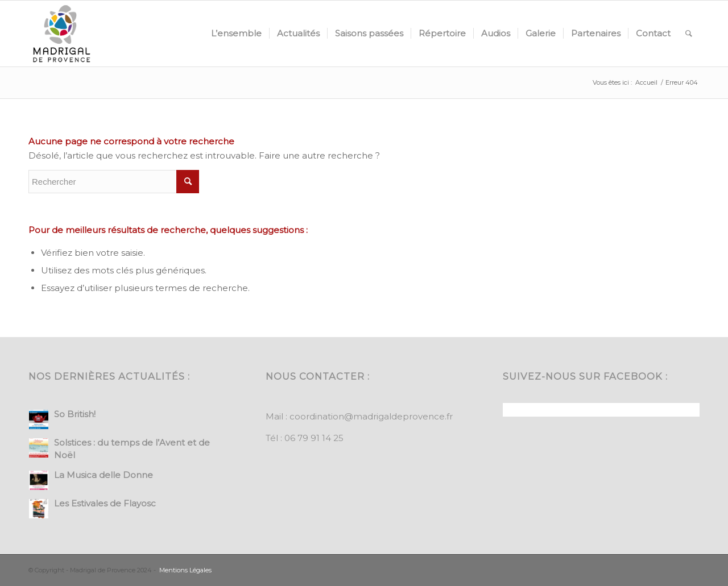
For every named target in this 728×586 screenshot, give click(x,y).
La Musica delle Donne (104, 475)
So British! (75, 414)
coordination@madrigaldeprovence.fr (371, 416)
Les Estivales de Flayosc (105, 503)
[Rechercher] (689, 34)
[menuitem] (236, 34)
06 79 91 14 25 (314, 438)
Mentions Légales (185, 570)
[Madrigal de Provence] (61, 34)
